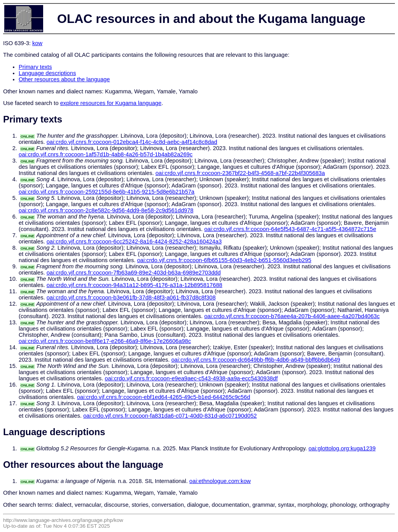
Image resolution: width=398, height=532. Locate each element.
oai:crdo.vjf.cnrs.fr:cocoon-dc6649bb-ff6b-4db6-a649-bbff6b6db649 (256, 360)
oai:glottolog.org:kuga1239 (342, 448)
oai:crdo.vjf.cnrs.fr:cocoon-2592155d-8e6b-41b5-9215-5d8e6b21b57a (106, 192)
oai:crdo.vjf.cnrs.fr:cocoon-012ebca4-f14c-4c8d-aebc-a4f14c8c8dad (132, 142)
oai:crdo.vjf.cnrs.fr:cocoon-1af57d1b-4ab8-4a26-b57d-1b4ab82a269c (106, 154)
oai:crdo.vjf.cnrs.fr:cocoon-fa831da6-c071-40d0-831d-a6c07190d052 (170, 416)
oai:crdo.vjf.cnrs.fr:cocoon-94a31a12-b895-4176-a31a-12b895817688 (134, 285)
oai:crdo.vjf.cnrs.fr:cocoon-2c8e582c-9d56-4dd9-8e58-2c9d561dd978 (106, 210)
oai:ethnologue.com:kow (220, 481)
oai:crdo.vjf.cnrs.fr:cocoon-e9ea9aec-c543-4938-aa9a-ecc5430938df (191, 378)
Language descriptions (47, 73)
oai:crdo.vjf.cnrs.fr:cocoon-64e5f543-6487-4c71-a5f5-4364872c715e (290, 229)
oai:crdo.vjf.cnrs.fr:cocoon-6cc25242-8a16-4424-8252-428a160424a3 (134, 241)
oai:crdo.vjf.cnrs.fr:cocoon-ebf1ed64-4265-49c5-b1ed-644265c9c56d (164, 397)
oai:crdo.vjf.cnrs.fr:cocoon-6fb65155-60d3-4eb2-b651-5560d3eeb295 (224, 260)
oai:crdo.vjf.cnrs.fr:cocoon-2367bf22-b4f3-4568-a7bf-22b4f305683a (240, 173)
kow (37, 43)
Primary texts (35, 67)
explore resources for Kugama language (111, 103)
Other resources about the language (64, 79)
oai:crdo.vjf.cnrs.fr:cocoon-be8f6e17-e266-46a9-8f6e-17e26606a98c (105, 341)
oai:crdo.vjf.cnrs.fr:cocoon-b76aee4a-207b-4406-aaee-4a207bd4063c (292, 316)
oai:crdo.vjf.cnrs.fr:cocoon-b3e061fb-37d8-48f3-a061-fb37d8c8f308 (131, 297)
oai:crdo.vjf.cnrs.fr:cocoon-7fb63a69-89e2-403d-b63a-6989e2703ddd (134, 273)
